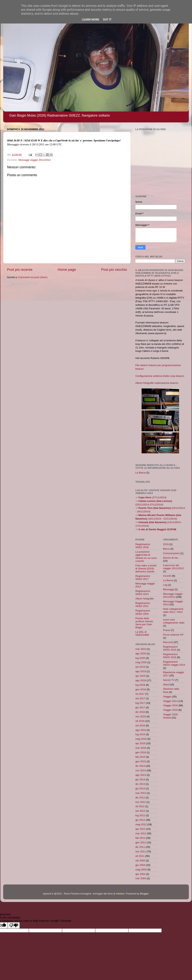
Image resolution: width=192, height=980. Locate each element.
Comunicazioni (171, 553)
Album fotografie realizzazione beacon (157, 383)
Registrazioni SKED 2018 (143, 546)
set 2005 (140, 861)
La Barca (140, 473)
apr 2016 (140, 743)
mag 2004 (141, 870)
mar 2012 (141, 833)
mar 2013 (141, 793)
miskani (120, 894)
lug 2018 (140, 685)
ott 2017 (140, 694)
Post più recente (20, 270)
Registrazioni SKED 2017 (143, 578)
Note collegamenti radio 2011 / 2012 (173, 610)
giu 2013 (140, 788)
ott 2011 (140, 856)
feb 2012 (140, 838)
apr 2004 (140, 874)
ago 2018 (141, 680)
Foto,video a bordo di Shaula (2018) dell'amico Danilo (146, 569)
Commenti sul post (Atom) (33, 277)
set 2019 (140, 667)
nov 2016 (141, 716)
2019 (166, 544)
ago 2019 (141, 671)
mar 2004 (141, 878)
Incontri (167, 576)
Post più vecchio (114, 270)
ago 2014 (141, 775)
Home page (67, 270)
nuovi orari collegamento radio (174, 621)
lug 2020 (140, 658)
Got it (107, 20)
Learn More (91, 20)
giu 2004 (140, 865)
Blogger (144, 894)
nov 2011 (141, 851)
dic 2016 (140, 712)
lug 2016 (140, 734)
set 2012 (140, 811)
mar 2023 (141, 649)
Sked (166, 685)
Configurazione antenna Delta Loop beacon (160, 376)
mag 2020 (141, 662)
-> (156, 529)
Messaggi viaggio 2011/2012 (34, 160)
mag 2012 (141, 824)
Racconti (168, 642)
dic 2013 (140, 784)
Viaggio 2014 (171, 701)
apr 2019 (140, 676)
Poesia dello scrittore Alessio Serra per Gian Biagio (144, 623)
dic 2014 (140, 766)
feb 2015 (140, 757)
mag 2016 (141, 739)
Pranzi (167, 630)
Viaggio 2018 (171, 710)
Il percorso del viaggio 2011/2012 (173, 567)
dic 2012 (140, 798)
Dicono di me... (172, 558)
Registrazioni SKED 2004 (143, 612)
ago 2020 (141, 653)
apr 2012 (140, 829)
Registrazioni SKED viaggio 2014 (174, 663)
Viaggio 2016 (171, 705)
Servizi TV (169, 680)
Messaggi (169, 589)
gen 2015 (141, 761)
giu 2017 (140, 707)
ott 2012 (140, 806)
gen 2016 (141, 752)
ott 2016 (140, 721)
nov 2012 (141, 802)
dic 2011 (140, 847)
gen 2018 (141, 689)
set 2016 (140, 726)
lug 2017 (140, 703)
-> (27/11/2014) (151, 497)
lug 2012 (140, 815)
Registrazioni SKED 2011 (143, 605)
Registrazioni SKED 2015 (170, 648)
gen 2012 (141, 842)
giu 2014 (140, 779)
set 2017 (140, 698)
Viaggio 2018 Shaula (171, 716)
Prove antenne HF (173, 635)
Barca (166, 549)
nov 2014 (141, 770)
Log (165, 585)
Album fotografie (145, 599)
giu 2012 (140, 820)
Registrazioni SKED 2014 (143, 593)
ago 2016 (141, 730)
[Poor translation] (14, 925)
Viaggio (167, 697)
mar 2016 (141, 748)
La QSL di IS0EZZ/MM (142, 633)
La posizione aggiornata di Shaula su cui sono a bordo (146, 556)
